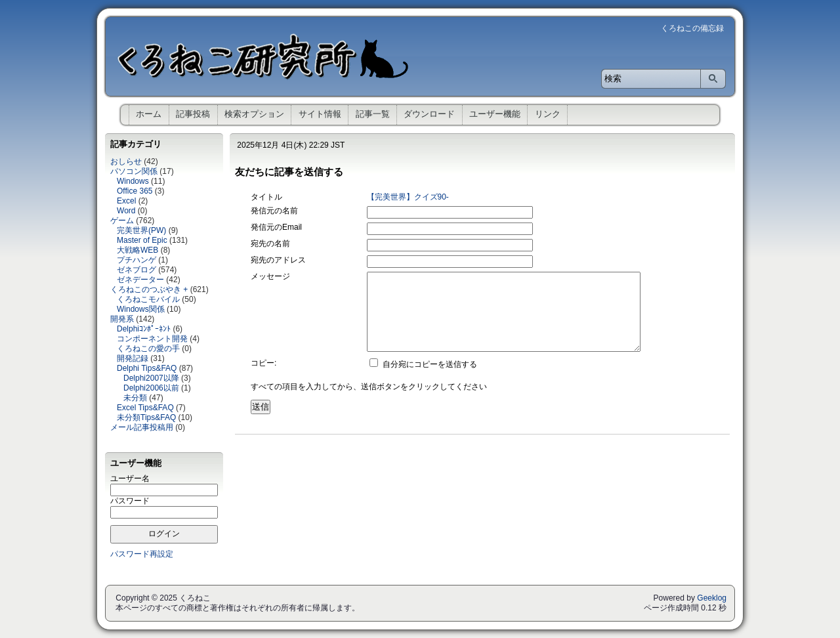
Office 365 (135, 191)
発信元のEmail (276, 227)
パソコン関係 (134, 171)
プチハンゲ (136, 260)
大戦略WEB (137, 250)
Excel (126, 201)
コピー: (263, 363)
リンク (548, 114)
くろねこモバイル (148, 299)
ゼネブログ (136, 270)
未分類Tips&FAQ (146, 417)
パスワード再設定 (142, 554)
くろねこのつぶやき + (149, 289)
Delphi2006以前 (151, 388)
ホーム (149, 114)
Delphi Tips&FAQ (147, 368)
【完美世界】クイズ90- (408, 197)
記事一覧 (373, 114)
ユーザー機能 (495, 114)
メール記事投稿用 (142, 427)
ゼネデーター (140, 280)
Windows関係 (141, 309)
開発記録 (133, 358)
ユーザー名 (130, 478)
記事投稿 (193, 114)
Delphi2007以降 (151, 378)
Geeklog (712, 598)
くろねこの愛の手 (148, 349)
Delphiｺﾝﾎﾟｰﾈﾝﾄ (144, 329)
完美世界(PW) (141, 230)
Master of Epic (142, 240)
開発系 (122, 319)
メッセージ (270, 276)
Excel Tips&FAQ (145, 408)
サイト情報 (320, 114)
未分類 (135, 398)
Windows (133, 181)
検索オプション (254, 114)
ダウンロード (429, 114)
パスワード (130, 501)
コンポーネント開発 (152, 339)
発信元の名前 (274, 211)
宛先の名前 (270, 244)
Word (126, 211)
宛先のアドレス (278, 260)
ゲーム (122, 221)
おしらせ (126, 161)
